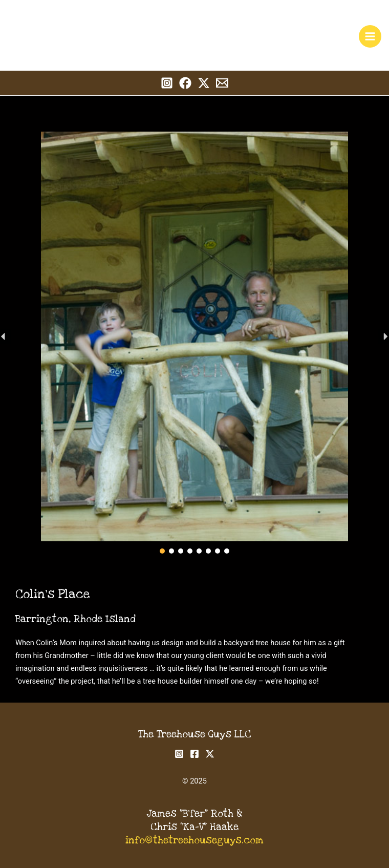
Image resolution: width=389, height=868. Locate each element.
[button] (162, 551)
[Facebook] (185, 83)
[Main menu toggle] (370, 36)
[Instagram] (167, 83)
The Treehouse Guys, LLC (110, 24)
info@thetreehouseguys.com (194, 841)
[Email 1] (222, 83)
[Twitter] (204, 83)
